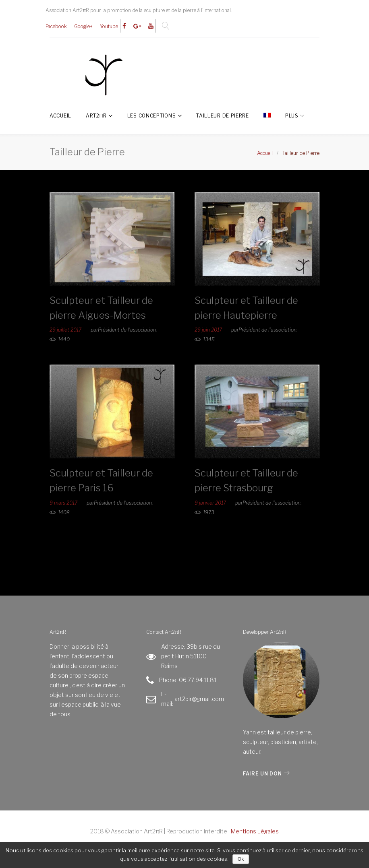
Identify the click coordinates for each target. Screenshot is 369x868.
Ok (241, 859)
